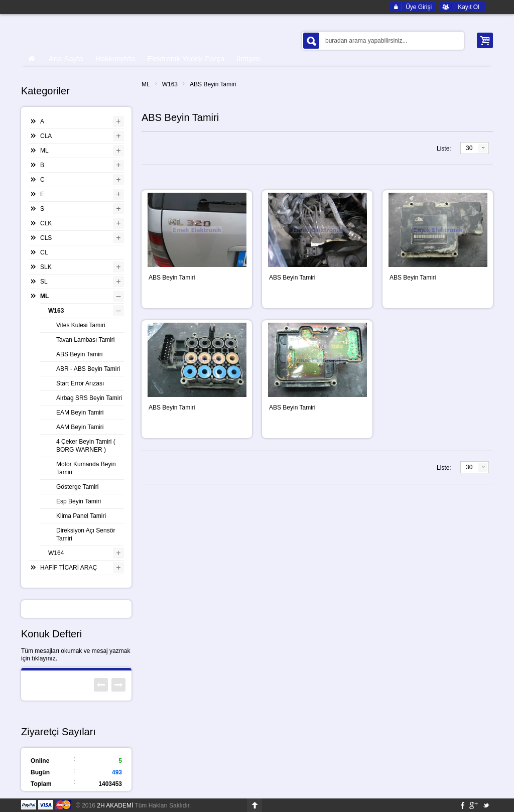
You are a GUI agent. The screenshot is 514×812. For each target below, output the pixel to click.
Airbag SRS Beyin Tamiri (89, 398)
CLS (46, 238)
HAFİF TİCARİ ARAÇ (69, 568)
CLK (46, 223)
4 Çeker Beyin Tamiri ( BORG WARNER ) (86, 446)
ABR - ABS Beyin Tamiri (88, 369)
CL (44, 252)
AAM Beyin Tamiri (80, 427)
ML (146, 84)
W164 (56, 553)
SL (44, 282)
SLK (46, 267)
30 (469, 148)
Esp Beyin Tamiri (79, 501)
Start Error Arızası (80, 383)
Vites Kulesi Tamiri (81, 325)
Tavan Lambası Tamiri (86, 340)
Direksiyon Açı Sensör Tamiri (86, 534)
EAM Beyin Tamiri (80, 413)
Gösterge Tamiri (77, 487)
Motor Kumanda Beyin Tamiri (86, 468)
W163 (170, 84)
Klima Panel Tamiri (81, 516)
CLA (46, 136)
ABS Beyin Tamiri (213, 84)
